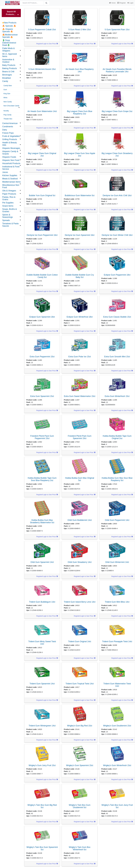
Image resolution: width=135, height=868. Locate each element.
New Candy (8, 102)
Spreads (6, 220)
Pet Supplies (8, 203)
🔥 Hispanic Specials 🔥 (8, 30)
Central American (10, 123)
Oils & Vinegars (9, 191)
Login (130, 3)
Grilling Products (10, 139)
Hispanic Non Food (11, 160)
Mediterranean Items (11, 182)
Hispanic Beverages (11, 148)
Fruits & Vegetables (11, 136)
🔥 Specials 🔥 (9, 26)
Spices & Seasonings (7, 216)
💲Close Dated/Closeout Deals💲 (9, 43)
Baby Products (9, 65)
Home (112, 3)
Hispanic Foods (9, 157)
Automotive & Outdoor (8, 61)
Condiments (8, 127)
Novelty (6, 111)
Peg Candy (7, 115)
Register (122, 3)
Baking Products (10, 68)
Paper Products (9, 194)
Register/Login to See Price (47, 44)
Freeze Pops (8, 133)
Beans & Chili (8, 72)
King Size (7, 94)
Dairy (5, 130)
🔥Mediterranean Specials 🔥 (10, 36)
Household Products (11, 163)
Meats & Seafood (10, 179)
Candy (5, 81)
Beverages (7, 75)
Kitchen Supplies (10, 175)
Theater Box (8, 119)
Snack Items (8, 206)
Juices (5, 172)
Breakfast (7, 78)
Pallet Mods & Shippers (8, 50)
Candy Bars (8, 86)
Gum (5, 90)
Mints (5, 98)
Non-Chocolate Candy (11, 106)
